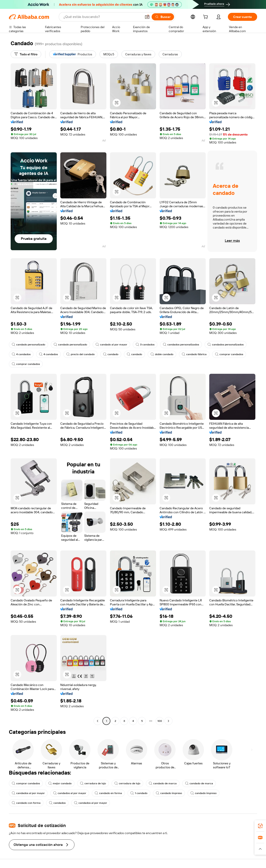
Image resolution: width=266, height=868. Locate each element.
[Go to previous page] (98, 721)
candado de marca (163, 783)
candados (57, 803)
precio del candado (80, 354)
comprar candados (229, 354)
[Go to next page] (168, 721)
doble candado (162, 354)
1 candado (139, 793)
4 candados (21, 354)
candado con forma (26, 803)
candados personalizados (181, 345)
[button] (147, 17)
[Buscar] (163, 17)
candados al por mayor (28, 793)
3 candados (145, 345)
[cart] (206, 17)
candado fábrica (194, 354)
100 (160, 721)
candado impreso (169, 793)
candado (111, 354)
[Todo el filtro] (26, 54)
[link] (260, 826)
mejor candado (60, 783)
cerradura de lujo (93, 783)
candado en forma (108, 793)
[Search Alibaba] (102, 17)
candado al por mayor (111, 345)
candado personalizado (28, 345)
